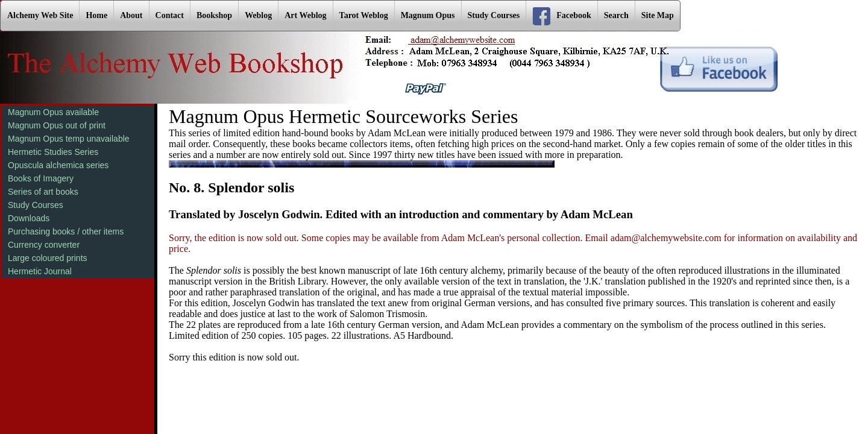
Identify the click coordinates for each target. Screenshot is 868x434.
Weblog (258, 15)
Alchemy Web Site (40, 15)
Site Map (658, 15)
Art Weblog (305, 15)
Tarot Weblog (364, 15)
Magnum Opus (428, 15)
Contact (170, 15)
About (131, 15)
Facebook (562, 16)
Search (616, 15)
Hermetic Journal (40, 271)
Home (96, 15)
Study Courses (494, 15)
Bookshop (214, 15)
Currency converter (44, 245)
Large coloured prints (48, 258)
